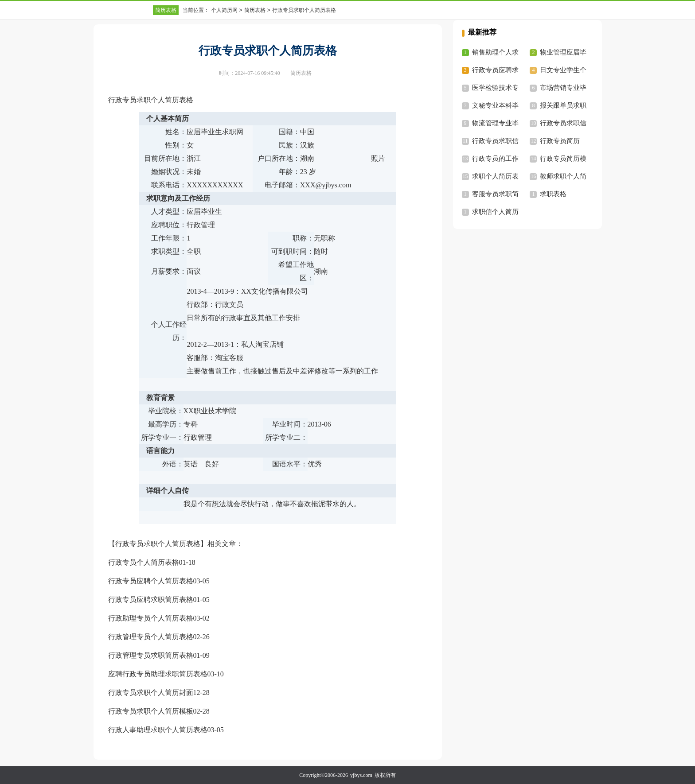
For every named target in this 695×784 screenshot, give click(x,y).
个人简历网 (224, 10)
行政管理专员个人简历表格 (151, 637)
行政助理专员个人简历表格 (151, 618)
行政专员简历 (560, 141)
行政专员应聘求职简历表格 (151, 600)
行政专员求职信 (563, 123)
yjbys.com (361, 775)
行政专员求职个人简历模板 (151, 711)
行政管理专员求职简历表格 (151, 655)
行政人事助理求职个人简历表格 (158, 730)
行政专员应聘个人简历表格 (151, 581)
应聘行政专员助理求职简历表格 (158, 674)
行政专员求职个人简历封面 (151, 693)
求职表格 (553, 194)
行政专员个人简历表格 (144, 562)
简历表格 (166, 10)
